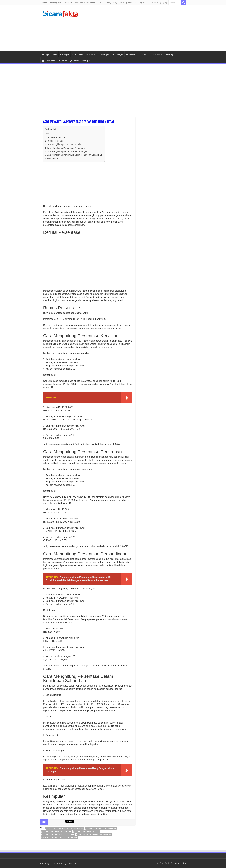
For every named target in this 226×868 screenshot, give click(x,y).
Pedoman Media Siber (85, 3)
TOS (100, 3)
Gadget (65, 55)
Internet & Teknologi (163, 55)
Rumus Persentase (56, 141)
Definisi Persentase (56, 137)
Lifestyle (118, 55)
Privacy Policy (111, 3)
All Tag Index (141, 3)
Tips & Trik (49, 61)
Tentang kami (56, 3)
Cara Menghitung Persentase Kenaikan (65, 144)
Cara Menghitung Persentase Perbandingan (67, 151)
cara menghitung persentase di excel (58, 835)
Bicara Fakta (180, 863)
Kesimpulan (52, 159)
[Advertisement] (131, 28)
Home (44, 3)
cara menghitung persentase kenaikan (94, 835)
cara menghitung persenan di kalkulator (65, 828)
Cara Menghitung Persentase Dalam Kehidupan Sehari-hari (74, 155)
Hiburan (78, 55)
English (87, 61)
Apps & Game (49, 55)
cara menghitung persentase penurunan (60, 838)
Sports (74, 61)
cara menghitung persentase (87, 831)
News (144, 55)
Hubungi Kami (126, 3)
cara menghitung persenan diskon (101, 828)
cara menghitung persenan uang (57, 831)
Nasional (132, 55)
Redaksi (69, 3)
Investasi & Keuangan (98, 55)
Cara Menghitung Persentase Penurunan (66, 148)
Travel (63, 61)
